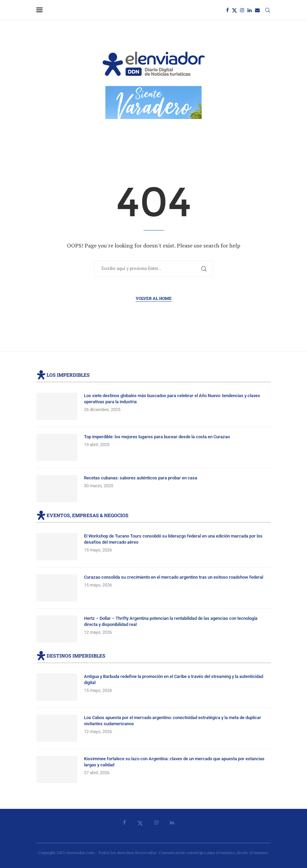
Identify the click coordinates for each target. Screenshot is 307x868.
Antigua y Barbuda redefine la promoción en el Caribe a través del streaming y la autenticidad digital (174, 679)
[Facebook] (227, 10)
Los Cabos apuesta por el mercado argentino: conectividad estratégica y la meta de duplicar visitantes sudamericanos (173, 721)
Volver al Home (154, 298)
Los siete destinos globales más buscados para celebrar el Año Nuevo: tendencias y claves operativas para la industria (172, 399)
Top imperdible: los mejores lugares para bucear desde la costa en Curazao (157, 437)
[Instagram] (242, 10)
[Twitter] (234, 10)
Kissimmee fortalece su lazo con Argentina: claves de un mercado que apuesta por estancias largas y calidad (174, 762)
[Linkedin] (250, 10)
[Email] (257, 10)
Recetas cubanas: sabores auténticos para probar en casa (141, 478)
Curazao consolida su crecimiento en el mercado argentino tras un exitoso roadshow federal (174, 577)
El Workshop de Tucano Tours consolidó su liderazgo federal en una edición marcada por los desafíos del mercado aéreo (173, 539)
